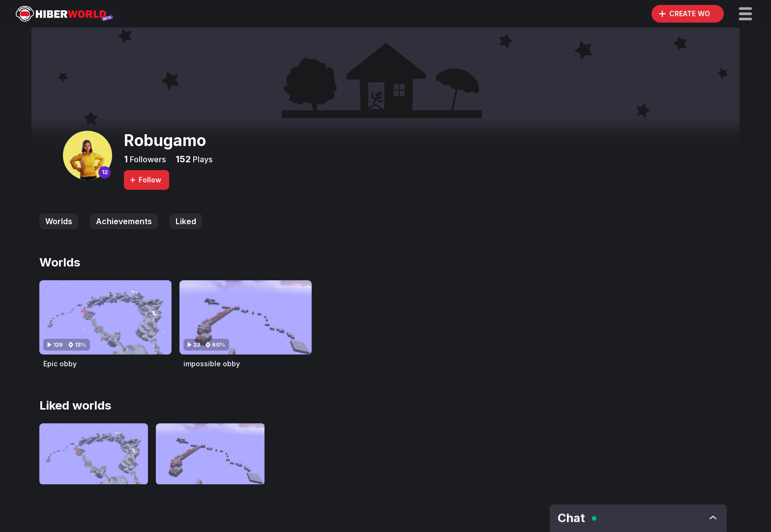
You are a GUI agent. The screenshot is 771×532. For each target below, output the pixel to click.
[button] (745, 14)
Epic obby (60, 364)
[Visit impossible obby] (246, 317)
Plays (202, 159)
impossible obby (212, 364)
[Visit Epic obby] (105, 317)
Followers (147, 159)
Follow (145, 180)
